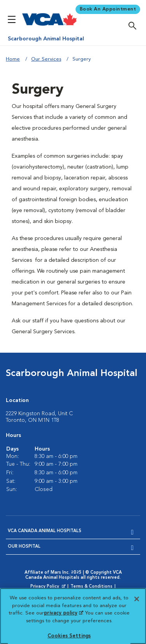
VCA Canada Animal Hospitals (45, 531)
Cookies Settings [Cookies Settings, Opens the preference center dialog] (69, 636)
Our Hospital (24, 547)
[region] (73, 616)
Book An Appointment (108, 9)
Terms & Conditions (91, 587)
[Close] (137, 599)
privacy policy (63, 613)
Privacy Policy (49, 587)
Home (13, 59)
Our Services (46, 59)
